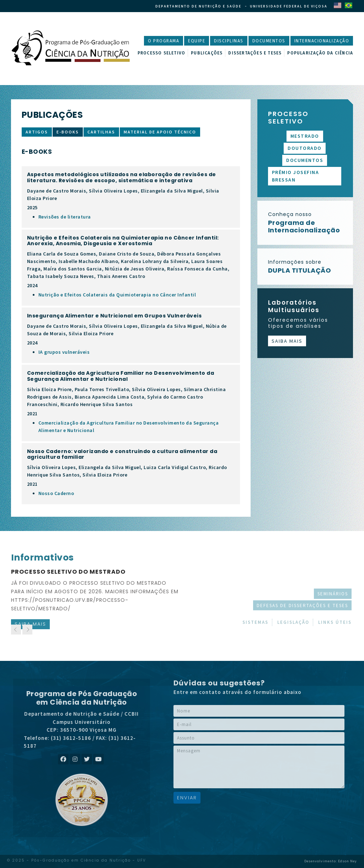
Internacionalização (322, 41)
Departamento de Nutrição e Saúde (198, 6)
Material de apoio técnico (160, 132)
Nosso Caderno (56, 493)
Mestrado (305, 136)
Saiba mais (287, 341)
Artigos (37, 132)
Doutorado (305, 148)
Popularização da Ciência (320, 53)
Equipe (197, 41)
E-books (68, 132)
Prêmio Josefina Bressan (296, 176)
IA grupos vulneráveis (64, 352)
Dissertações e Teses (255, 53)
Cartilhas (101, 132)
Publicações (207, 53)
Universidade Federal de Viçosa (289, 6)
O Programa (164, 41)
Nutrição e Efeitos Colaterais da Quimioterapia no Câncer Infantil (117, 295)
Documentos (269, 41)
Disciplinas (229, 41)
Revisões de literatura (65, 217)
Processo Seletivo (161, 53)
